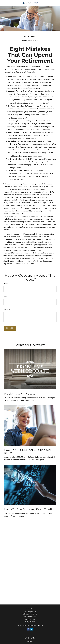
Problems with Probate (20, 394)
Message (7, 310)
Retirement (30, 642)
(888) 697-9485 (33, 614)
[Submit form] (10, 328)
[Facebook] (28, 629)
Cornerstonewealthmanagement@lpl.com (30, 626)
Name (6, 284)
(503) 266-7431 (32, 612)
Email (6, 297)
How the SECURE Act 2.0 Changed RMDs (27, 451)
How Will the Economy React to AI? (28, 509)
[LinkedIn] (32, 629)
